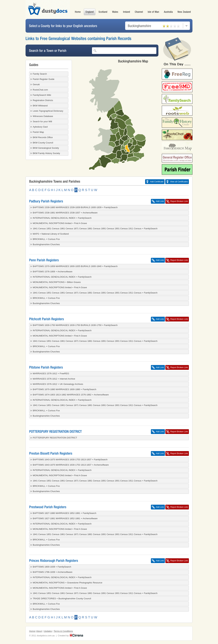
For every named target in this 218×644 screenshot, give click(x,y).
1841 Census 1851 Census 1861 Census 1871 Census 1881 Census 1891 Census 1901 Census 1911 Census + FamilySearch (95, 229)
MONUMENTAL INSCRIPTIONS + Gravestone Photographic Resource (68, 583)
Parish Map (38, 132)
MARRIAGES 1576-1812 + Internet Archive (54, 379)
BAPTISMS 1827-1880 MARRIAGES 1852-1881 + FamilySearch (64, 513)
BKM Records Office (43, 137)
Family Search (40, 74)
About (39, 631)
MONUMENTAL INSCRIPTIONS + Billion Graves (57, 282)
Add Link (160, 201)
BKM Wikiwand (40, 106)
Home (32, 631)
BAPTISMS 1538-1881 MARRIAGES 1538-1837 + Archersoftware (65, 213)
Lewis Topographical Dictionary (48, 111)
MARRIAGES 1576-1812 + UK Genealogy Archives (58, 384)
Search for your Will (42, 121)
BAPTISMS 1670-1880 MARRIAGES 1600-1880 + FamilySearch (64, 389)
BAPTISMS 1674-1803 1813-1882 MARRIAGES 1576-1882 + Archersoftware (71, 395)
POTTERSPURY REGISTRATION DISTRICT (55, 438)
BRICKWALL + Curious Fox (46, 239)
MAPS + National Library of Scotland (51, 234)
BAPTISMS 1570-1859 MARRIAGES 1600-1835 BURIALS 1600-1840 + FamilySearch (75, 266)
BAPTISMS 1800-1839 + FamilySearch (52, 567)
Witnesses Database (43, 116)
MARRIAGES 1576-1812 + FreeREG (51, 373)
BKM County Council (43, 143)
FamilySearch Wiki (42, 95)
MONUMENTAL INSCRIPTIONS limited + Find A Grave (60, 223)
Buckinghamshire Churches (46, 244)
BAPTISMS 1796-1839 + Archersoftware (53, 572)
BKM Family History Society (46, 153)
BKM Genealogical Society (46, 148)
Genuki (36, 84)
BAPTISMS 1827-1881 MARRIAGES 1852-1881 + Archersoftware (65, 518)
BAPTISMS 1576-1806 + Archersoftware (53, 272)
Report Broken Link (179, 201)
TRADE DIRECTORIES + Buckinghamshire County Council (62, 598)
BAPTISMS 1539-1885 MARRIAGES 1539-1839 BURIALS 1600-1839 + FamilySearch (75, 207)
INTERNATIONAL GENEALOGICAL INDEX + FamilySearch (62, 218)
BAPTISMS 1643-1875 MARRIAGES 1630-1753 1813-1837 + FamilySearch (70, 460)
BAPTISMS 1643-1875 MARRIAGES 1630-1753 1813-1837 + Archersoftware (71, 465)
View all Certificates (179, 182)
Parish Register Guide (44, 79)
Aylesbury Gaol (40, 127)
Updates (48, 631)
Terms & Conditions (63, 631)
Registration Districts (43, 100)
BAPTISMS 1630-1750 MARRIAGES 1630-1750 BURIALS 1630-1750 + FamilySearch (75, 325)
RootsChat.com (40, 90)
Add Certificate (157, 182)
